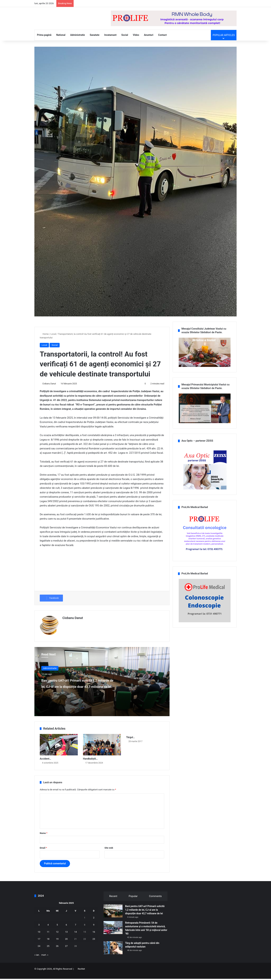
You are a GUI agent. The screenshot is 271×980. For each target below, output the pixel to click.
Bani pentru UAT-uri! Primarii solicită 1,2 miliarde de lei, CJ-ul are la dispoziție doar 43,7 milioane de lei (76, 694)
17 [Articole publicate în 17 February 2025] (39, 944)
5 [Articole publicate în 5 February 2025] (57, 930)
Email (43, 853)
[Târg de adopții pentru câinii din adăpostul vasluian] (113, 953)
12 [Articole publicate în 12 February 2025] (57, 937)
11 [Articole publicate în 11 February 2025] (48, 937)
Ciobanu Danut (49, 390)
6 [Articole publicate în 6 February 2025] (66, 930)
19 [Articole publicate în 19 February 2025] (57, 944)
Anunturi (149, 41)
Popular (133, 901)
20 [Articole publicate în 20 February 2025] (66, 944)
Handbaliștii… (90, 764)
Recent (113, 901)
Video (136, 41)
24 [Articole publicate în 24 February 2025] (39, 951)
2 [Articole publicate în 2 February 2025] (94, 923)
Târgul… (130, 742)
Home (44, 340)
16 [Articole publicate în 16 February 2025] (94, 937)
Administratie (78, 41)
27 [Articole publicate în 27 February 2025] (66, 951)
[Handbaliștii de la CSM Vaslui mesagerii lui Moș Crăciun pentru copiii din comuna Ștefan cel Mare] (102, 750)
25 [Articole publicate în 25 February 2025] (48, 951)
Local (53, 340)
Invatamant (110, 41)
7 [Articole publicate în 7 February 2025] (75, 930)
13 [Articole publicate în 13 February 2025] (66, 937)
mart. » (45, 960)
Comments (155, 901)
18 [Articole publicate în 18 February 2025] (48, 944)
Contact (162, 41)
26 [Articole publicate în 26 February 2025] (57, 951)
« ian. (37, 960)
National (61, 41)
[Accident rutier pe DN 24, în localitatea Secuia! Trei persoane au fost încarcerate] (59, 750)
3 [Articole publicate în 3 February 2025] (39, 930)
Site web (109, 853)
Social (125, 41)
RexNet (81, 974)
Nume (44, 838)
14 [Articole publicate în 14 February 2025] (75, 937)
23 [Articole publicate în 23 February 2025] (94, 944)
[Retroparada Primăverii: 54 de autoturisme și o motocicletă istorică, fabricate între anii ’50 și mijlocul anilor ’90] (113, 932)
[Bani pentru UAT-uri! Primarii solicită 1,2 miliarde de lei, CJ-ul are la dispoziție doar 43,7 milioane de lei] (113, 916)
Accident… (45, 764)
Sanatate (95, 41)
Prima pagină (44, 41)
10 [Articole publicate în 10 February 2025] (39, 937)
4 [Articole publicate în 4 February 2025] (48, 930)
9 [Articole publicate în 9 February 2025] (94, 930)
